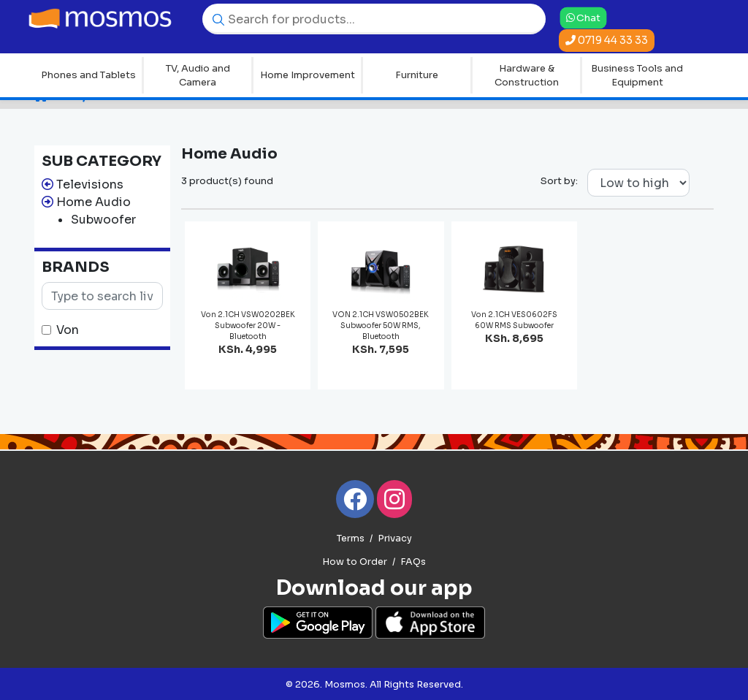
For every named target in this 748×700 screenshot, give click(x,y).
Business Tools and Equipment (637, 76)
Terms (351, 539)
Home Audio (93, 202)
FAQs (413, 562)
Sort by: (559, 181)
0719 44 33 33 (607, 40)
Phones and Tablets (88, 75)
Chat (583, 18)
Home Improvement (308, 75)
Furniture (417, 75)
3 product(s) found (227, 181)
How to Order (355, 562)
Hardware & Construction (527, 76)
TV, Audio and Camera (198, 76)
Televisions (90, 184)
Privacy (395, 539)
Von (68, 330)
